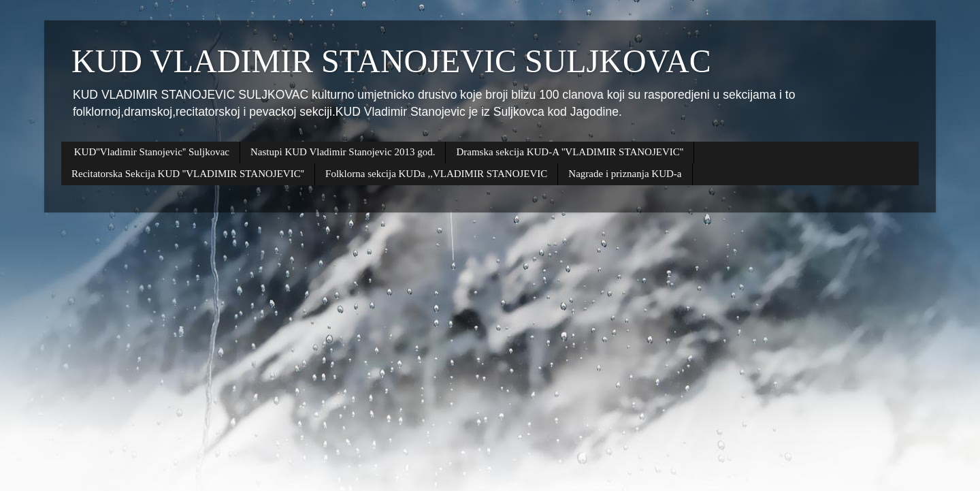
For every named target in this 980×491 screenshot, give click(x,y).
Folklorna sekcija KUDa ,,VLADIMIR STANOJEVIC (436, 174)
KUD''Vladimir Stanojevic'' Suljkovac (152, 152)
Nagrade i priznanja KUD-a (625, 174)
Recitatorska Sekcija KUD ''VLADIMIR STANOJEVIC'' (188, 174)
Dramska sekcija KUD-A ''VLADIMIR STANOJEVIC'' (570, 152)
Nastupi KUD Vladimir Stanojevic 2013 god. (343, 152)
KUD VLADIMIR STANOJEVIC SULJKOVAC (391, 61)
